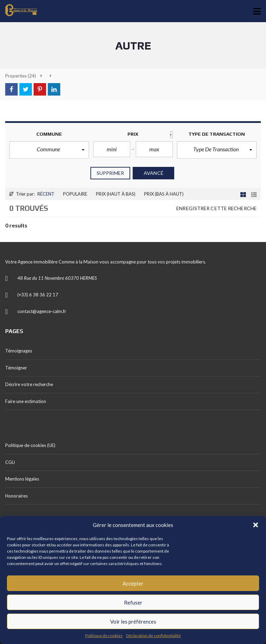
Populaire (75, 194)
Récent (46, 194)
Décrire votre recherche (29, 384)
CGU (10, 462)
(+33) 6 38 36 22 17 (38, 295)
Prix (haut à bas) (116, 194)
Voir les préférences (133, 621)
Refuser (133, 602)
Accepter (133, 583)
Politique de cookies (104, 636)
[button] (256, 525)
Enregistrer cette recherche (216, 208)
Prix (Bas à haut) (164, 194)
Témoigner (16, 368)
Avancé (154, 173)
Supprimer (110, 173)
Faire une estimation (26, 401)
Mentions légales (22, 479)
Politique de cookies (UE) (30, 445)
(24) (21, 76)
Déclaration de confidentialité (153, 636)
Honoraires (16, 496)
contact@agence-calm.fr (42, 311)
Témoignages (19, 351)
